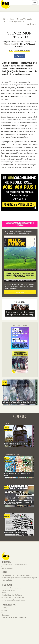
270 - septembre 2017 (18, 21)
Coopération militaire (22, 50)
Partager (20, 56)
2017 (5, 21)
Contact (4, 613)
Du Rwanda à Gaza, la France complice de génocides (20, 224)
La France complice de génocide (13, 600)
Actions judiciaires (8, 590)
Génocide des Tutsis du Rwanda (13, 597)
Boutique (5, 608)
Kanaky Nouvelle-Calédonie (12, 595)
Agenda (4, 610)
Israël (11, 50)
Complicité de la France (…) (11, 588)
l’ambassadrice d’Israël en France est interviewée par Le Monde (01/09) (17, 68)
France (4, 593)
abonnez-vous (20, 292)
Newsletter (6, 615)
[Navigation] (35, 3)
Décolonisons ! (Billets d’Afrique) (17, 19)
